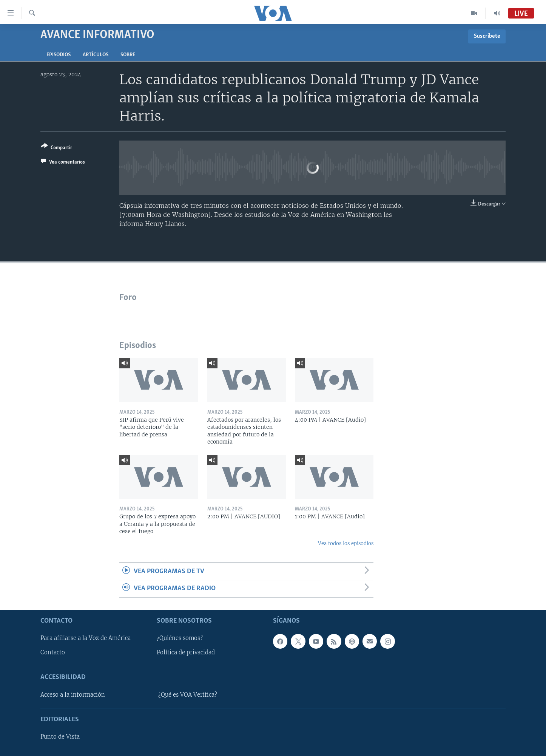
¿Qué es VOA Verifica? (188, 695)
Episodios (59, 55)
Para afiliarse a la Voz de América (86, 638)
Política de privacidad (186, 652)
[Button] (56, 148)
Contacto (53, 652)
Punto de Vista (60, 737)
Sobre (128, 55)
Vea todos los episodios (346, 543)
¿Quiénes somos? (180, 638)
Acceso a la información (73, 695)
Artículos (96, 55)
